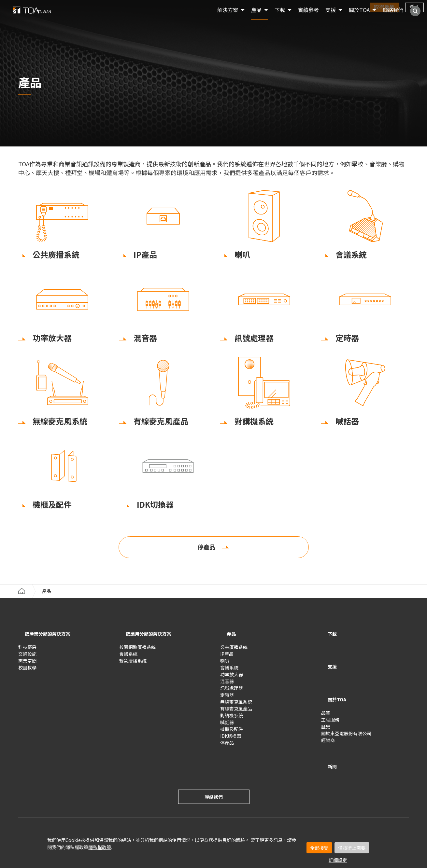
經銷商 (328, 723)
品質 (326, 696)
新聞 (328, 744)
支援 (328, 661)
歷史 (326, 710)
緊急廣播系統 (133, 664)
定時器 (227, 698)
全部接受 (319, 848)
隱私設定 (81, 810)
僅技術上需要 (352, 848)
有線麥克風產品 (236, 712)
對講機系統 (232, 719)
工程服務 (330, 703)
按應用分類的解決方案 (152, 639)
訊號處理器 (232, 691)
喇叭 (225, 664)
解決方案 (228, 20)
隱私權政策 (100, 847)
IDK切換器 (231, 739)
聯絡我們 (393, 20)
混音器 (227, 684)
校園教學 (27, 671)
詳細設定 (338, 860)
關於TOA (359, 20)
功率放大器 (232, 678)
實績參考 (308, 20)
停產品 (206, 552)
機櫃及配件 (232, 732)
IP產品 (227, 657)
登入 (415, 7)
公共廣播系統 (234, 650)
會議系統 (128, 657)
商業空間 (27, 664)
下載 (328, 639)
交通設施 (27, 657)
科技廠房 (27, 650)
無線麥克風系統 (236, 705)
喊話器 (227, 725)
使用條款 (27, 810)
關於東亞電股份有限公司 (346, 716)
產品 (256, 20)
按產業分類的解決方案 (51, 639)
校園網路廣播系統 (137, 650)
